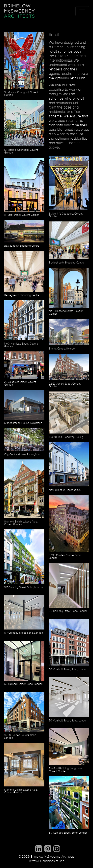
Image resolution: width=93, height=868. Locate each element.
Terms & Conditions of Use (46, 861)
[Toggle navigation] (82, 11)
